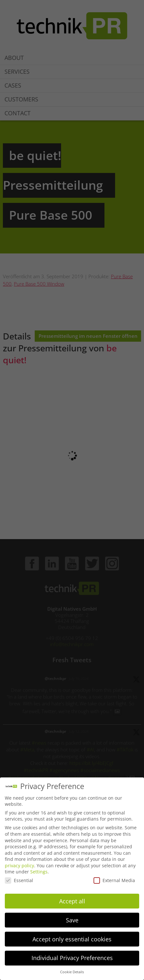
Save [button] (72, 920)
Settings (39, 872)
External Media (114, 880)
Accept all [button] (72, 901)
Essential (19, 880)
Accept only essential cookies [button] (72, 939)
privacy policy (19, 866)
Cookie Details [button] (72, 972)
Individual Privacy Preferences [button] (72, 958)
